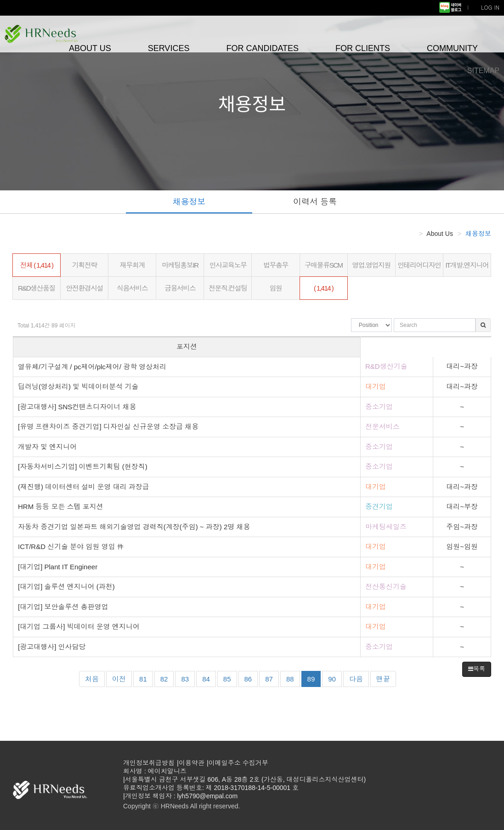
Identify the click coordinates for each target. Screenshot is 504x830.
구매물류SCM (324, 265)
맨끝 (383, 679)
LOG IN (490, 7)
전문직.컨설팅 (228, 288)
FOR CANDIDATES (262, 48)
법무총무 (276, 265)
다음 (356, 679)
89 (311, 679)
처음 (92, 679)
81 (146, 678)
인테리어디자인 (419, 265)
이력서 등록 (315, 202)
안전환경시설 (84, 288)
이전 (119, 679)
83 (188, 678)
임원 (276, 288)
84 (209, 678)
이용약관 (192, 763)
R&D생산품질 (37, 288)
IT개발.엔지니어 (467, 265)
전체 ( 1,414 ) (37, 265)
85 (230, 678)
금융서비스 (180, 288)
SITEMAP (483, 71)
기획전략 (85, 265)
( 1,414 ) (323, 288)
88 (293, 678)
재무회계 (132, 265)
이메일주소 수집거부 (238, 763)
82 (167, 678)
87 (272, 678)
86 (251, 678)
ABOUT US (90, 48)
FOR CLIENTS (363, 48)
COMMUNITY (452, 48)
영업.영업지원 (371, 265)
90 (335, 678)
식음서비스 (132, 288)
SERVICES (169, 48)
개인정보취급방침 (149, 763)
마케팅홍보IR (180, 265)
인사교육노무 (228, 265)
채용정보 (189, 202)
